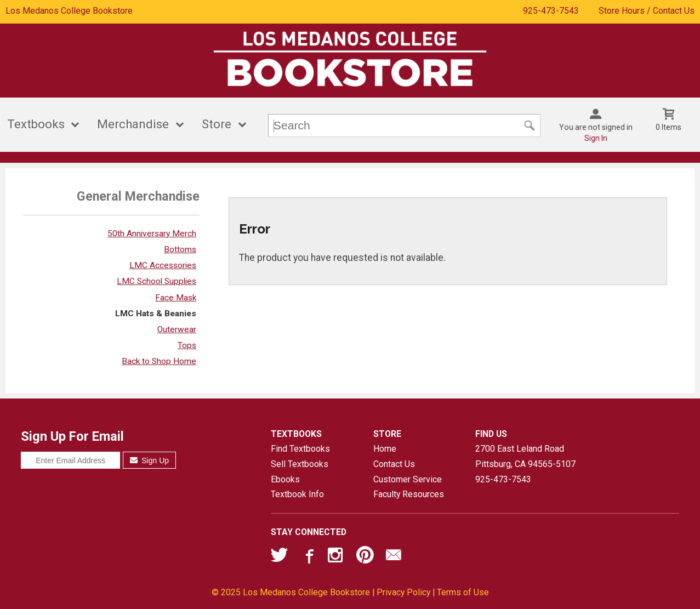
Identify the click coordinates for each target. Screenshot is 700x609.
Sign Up (149, 460)
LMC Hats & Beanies (156, 314)
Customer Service (408, 479)
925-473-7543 (551, 11)
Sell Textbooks (300, 464)
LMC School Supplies (156, 281)
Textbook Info (297, 494)
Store (217, 124)
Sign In (596, 138)
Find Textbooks (300, 449)
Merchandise (133, 124)
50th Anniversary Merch (152, 234)
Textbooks (36, 124)
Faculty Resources (409, 494)
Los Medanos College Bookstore (69, 11)
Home (385, 449)
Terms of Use (463, 592)
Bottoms (180, 249)
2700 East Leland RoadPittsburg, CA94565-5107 (525, 456)
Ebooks (285, 479)
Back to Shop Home (159, 361)
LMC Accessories (163, 265)
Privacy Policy (403, 592)
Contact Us (394, 464)
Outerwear (177, 329)
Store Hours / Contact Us (647, 11)
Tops (187, 345)
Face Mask (176, 298)
